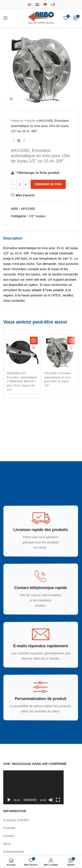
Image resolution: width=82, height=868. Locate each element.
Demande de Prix (48, 184)
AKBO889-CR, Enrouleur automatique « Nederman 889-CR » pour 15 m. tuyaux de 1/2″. (22, 381)
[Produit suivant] (24, 141)
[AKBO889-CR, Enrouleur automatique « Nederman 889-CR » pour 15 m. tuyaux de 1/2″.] (22, 352)
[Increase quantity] (26, 184)
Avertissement (14, 851)
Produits (29, 121)
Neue (7, 844)
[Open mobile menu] (5, 18)
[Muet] (51, 802)
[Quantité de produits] (20, 184)
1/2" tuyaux (37, 216)
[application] (33, 787)
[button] (34, 341)
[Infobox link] (39, 534)
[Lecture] (9, 802)
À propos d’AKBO (16, 820)
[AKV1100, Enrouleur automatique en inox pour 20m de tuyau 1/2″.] (60, 352)
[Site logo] (41, 18)
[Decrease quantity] (14, 184)
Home (15, 121)
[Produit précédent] (14, 141)
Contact (9, 836)
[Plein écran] (58, 802)
